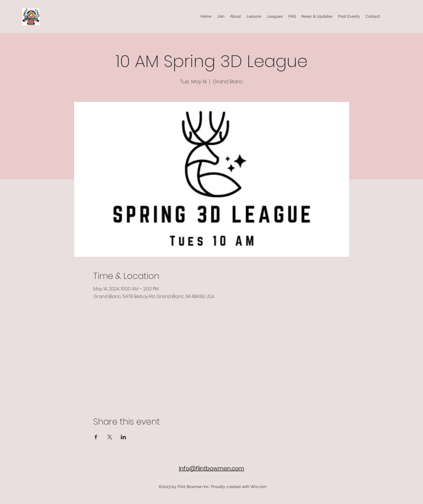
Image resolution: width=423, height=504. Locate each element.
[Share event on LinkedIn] (123, 437)
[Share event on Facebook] (96, 437)
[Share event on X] (110, 437)
